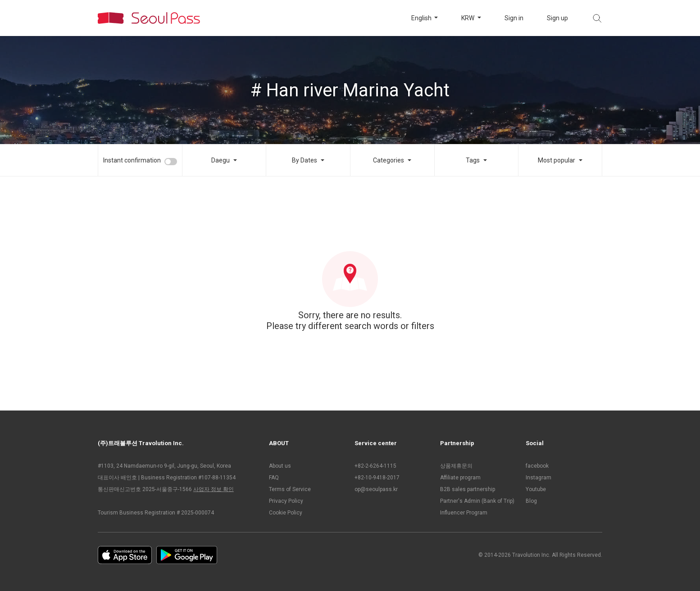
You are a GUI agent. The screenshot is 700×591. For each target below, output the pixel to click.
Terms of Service (290, 489)
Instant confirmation (132, 160)
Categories (389, 160)
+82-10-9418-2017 (377, 478)
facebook (537, 466)
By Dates (305, 160)
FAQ (274, 478)
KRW (468, 18)
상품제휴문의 (456, 466)
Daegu (220, 160)
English (422, 18)
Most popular (557, 160)
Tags (473, 160)
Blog (531, 501)
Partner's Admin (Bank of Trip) (477, 501)
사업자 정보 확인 (214, 489)
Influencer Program (464, 513)
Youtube (536, 489)
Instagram (539, 478)
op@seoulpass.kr (376, 489)
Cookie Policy (286, 513)
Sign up (557, 18)
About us (280, 466)
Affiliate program (460, 478)
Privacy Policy (286, 501)
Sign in (514, 18)
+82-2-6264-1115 (375, 466)
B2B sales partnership (468, 489)
